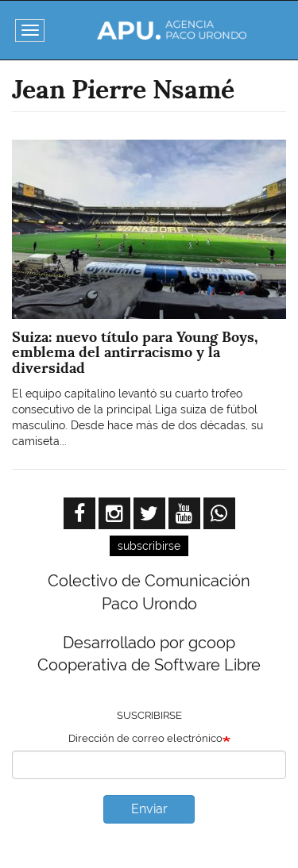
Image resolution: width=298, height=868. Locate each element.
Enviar (149, 809)
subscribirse (149, 546)
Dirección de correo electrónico (145, 738)
